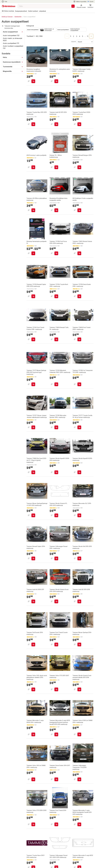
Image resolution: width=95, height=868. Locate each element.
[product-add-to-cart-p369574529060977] (56, 339)
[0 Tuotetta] (90, 6)
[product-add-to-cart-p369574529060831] (79, 427)
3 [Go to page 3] (77, 36)
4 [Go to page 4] (80, 36)
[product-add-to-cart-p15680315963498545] (56, 167)
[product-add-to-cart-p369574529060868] (33, 427)
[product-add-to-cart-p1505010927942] (33, 689)
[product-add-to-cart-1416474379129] (33, 253)
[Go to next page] (91, 36)
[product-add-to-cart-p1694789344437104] (79, 210)
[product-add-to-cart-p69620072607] (33, 81)
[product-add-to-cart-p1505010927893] (33, 734)
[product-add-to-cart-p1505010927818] (56, 779)
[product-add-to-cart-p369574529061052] (79, 253)
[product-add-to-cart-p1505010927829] (79, 81)
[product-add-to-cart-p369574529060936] (56, 384)
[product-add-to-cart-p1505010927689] (79, 824)
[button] (81, 6)
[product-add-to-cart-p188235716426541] (33, 472)
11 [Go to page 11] (88, 36)
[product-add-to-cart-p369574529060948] (79, 339)
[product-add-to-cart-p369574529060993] (33, 339)
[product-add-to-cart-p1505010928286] (33, 210)
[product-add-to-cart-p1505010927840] (79, 734)
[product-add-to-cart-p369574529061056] (56, 253)
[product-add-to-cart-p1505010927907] (56, 124)
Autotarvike (18, 17)
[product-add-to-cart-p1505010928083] (79, 167)
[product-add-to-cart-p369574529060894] (79, 384)
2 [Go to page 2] (74, 36)
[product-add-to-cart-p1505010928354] (79, 472)
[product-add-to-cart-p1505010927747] (56, 824)
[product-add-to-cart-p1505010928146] (33, 601)
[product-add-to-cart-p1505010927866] (56, 734)
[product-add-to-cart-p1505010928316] (79, 515)
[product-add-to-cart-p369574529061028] (33, 296)
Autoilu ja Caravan (7, 17)
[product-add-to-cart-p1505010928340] (56, 515)
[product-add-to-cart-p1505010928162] (79, 558)
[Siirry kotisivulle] (9, 6)
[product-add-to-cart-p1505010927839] (33, 779)
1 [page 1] (71, 36)
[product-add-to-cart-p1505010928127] (56, 601)
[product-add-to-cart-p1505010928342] (33, 515)
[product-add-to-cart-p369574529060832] (56, 427)
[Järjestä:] (85, 42)
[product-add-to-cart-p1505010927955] (56, 644)
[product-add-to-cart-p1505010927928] (79, 689)
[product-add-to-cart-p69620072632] (56, 81)
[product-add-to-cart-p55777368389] (33, 167)
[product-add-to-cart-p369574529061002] (79, 296)
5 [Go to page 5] (83, 36)
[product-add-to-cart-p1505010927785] (79, 779)
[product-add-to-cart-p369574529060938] (33, 384)
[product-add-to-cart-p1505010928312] (33, 558)
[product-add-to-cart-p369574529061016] (56, 296)
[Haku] (73, 6)
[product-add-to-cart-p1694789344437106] (56, 210)
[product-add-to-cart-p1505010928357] (56, 472)
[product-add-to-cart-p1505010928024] (33, 644)
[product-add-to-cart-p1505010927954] (79, 644)
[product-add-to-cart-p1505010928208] (56, 558)
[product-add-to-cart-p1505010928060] (79, 601)
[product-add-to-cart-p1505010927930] (56, 689)
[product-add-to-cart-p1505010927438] (79, 124)
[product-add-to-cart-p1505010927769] (33, 824)
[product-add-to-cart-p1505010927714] (33, 124)
